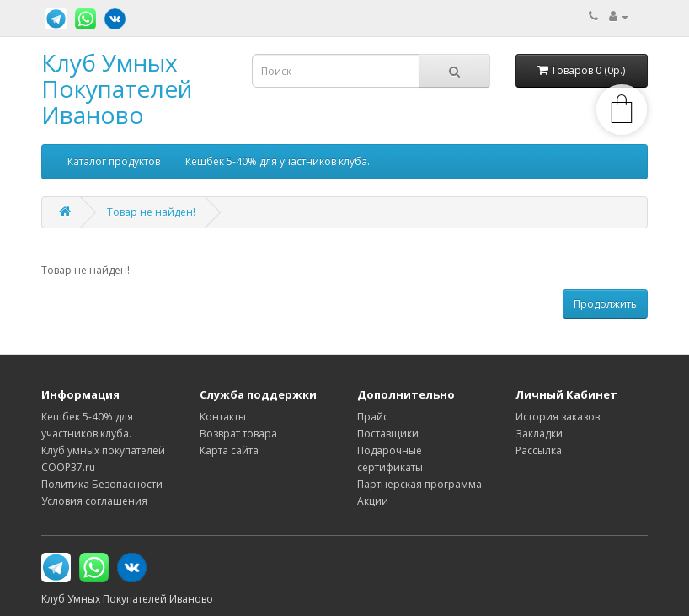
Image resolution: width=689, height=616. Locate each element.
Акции (373, 501)
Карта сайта (229, 450)
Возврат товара (238, 434)
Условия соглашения (94, 501)
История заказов (558, 417)
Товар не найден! (151, 212)
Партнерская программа (419, 484)
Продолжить (605, 304)
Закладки (539, 434)
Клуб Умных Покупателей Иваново (117, 88)
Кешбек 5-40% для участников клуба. (278, 161)
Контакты (223, 417)
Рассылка (539, 450)
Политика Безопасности (102, 484)
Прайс (373, 417)
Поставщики (388, 434)
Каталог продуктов (114, 161)
